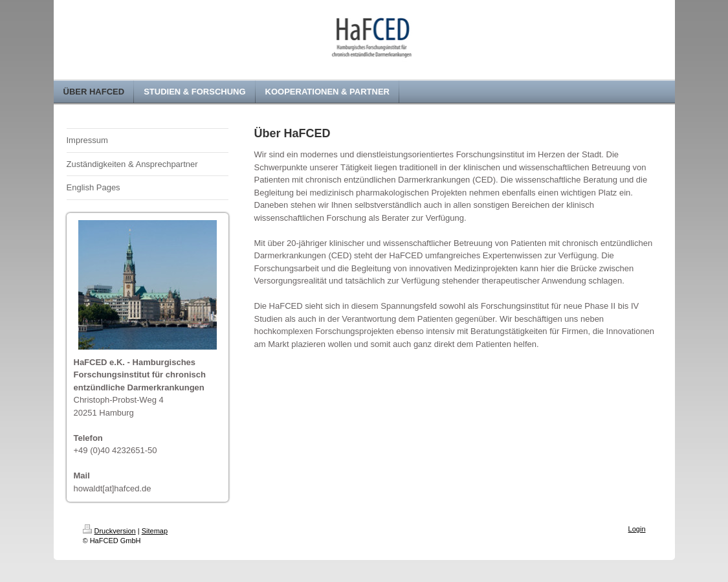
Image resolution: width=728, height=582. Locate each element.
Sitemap (155, 531)
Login (637, 529)
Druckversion (109, 531)
